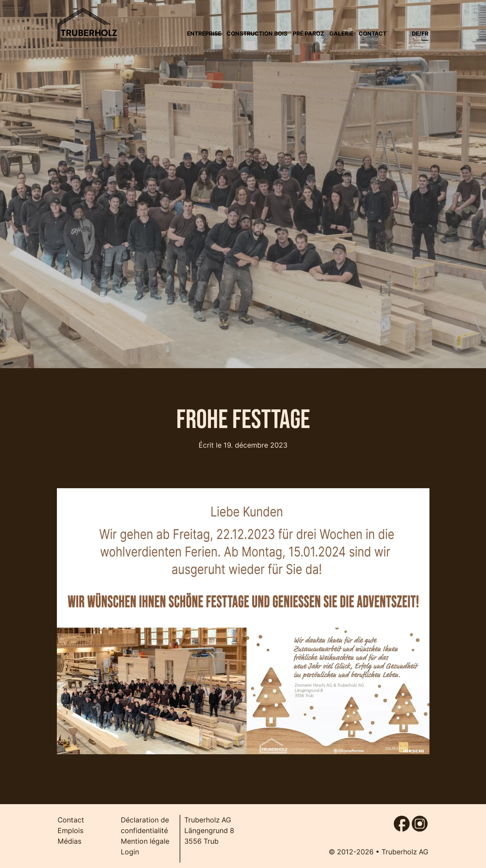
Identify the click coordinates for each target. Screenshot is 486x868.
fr (425, 33)
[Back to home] (87, 25)
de (415, 33)
